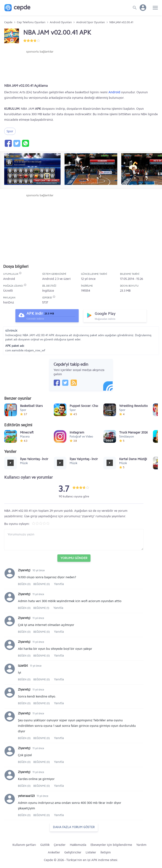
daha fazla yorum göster (74, 827)
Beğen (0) (25, 584)
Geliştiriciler (73, 852)
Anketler (54, 852)
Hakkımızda (78, 845)
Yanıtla (59, 584)
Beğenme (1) (41, 608)
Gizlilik (45, 845)
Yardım (141, 845)
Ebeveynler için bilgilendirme (111, 845)
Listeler (91, 852)
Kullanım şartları (24, 845)
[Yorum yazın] (74, 540)
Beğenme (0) (42, 584)
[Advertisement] (40, 66)
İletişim (106, 852)
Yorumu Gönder (74, 558)
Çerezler (60, 845)
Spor (10, 131)
